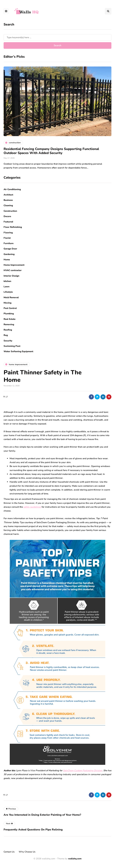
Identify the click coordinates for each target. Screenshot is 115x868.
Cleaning (8, 205)
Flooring (8, 233)
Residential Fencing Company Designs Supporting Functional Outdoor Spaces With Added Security (51, 151)
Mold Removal (11, 297)
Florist (7, 238)
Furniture (9, 243)
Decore (7, 216)
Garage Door (10, 249)
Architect (8, 195)
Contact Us (9, 852)
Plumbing (9, 314)
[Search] (57, 37)
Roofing (8, 330)
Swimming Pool (12, 346)
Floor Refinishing (13, 227)
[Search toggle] (108, 11)
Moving (7, 303)
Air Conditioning (12, 189)
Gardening (9, 254)
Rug (6, 335)
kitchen (7, 281)
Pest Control (10, 308)
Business (8, 200)
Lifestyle (8, 292)
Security (8, 341)
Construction (10, 211)
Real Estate (10, 319)
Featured (8, 222)
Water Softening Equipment (18, 351)
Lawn (7, 287)
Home (7, 260)
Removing (9, 324)
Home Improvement (14, 265)
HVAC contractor (13, 270)
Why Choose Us (27, 852)
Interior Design (11, 276)
